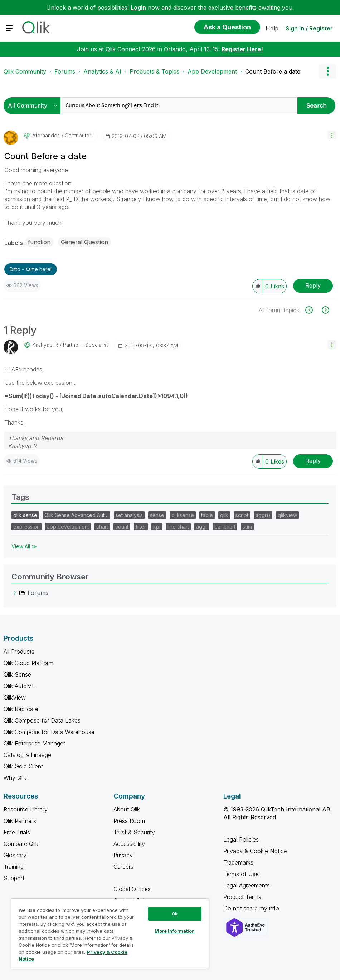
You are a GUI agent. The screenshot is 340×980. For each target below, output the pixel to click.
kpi (157, 527)
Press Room (129, 821)
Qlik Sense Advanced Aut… (76, 515)
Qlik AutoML (19, 686)
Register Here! (242, 49)
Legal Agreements (247, 885)
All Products (19, 652)
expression (26, 527)
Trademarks (238, 862)
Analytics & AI (102, 71)
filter (141, 527)
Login (138, 8)
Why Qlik (15, 778)
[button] (332, 135)
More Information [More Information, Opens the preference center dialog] (175, 931)
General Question (84, 242)
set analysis (129, 515)
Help (272, 28)
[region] (110, 934)
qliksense (183, 515)
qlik (224, 515)
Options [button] (327, 71)
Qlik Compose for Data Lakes (42, 720)
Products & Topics (154, 71)
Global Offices (132, 889)
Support (14, 878)
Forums (65, 71)
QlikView (15, 697)
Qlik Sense (17, 674)
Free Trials (17, 832)
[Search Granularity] (34, 106)
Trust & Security (134, 832)
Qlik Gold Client (23, 766)
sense (157, 515)
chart (102, 527)
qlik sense (25, 515)
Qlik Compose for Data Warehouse (49, 732)
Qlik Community (25, 71)
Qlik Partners (20, 821)
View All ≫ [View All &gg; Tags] (24, 546)
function (39, 242)
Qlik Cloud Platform (28, 663)
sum (247, 527)
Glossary (15, 855)
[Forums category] (15, 593)
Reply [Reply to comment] (313, 461)
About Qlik (127, 809)
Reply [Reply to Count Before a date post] (313, 285)
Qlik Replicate (21, 709)
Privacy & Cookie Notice (255, 851)
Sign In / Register (309, 28)
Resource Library (26, 809)
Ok (175, 914)
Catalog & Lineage (27, 755)
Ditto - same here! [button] (31, 269)
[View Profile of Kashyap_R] (45, 345)
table (207, 515)
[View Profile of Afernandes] (46, 136)
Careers (123, 867)
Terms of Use (241, 874)
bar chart (225, 527)
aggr (202, 527)
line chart (178, 527)
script (242, 515)
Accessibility (129, 844)
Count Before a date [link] (273, 71)
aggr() (263, 515)
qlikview (287, 515)
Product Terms (242, 897)
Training (14, 867)
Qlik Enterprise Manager (34, 743)
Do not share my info (252, 908)
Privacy (123, 855)
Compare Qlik (21, 844)
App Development (212, 71)
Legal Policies (241, 839)
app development (68, 527)
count (122, 527)
